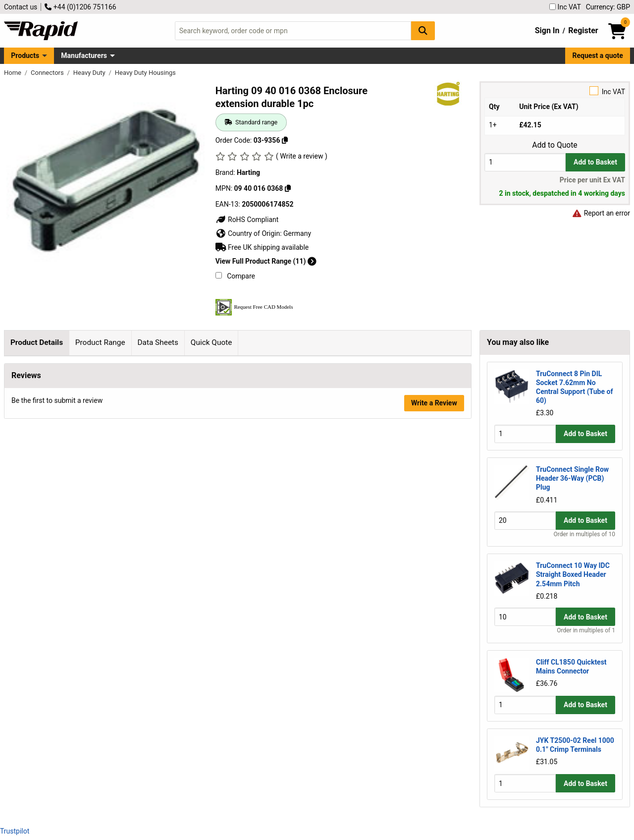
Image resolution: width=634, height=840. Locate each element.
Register (583, 30)
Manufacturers (84, 56)
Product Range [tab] (100, 342)
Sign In (547, 30)
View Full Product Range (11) (266, 261)
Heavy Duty (90, 73)
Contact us (21, 7)
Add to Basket (595, 162)
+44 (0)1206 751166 (80, 7)
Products (25, 56)
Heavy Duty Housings (145, 73)
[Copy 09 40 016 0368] (288, 188)
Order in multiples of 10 (584, 534)
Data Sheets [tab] (158, 342)
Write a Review (434, 521)
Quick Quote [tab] (211, 342)
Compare (235, 276)
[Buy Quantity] (525, 162)
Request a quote (598, 56)
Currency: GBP (608, 7)
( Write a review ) (302, 156)
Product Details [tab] (37, 342)
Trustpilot (15, 831)
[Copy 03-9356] (285, 140)
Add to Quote (555, 145)
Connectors (48, 73)
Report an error (601, 213)
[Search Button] (423, 30)
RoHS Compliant (247, 220)
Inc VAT (565, 7)
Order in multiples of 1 (586, 630)
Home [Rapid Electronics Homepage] (13, 73)
